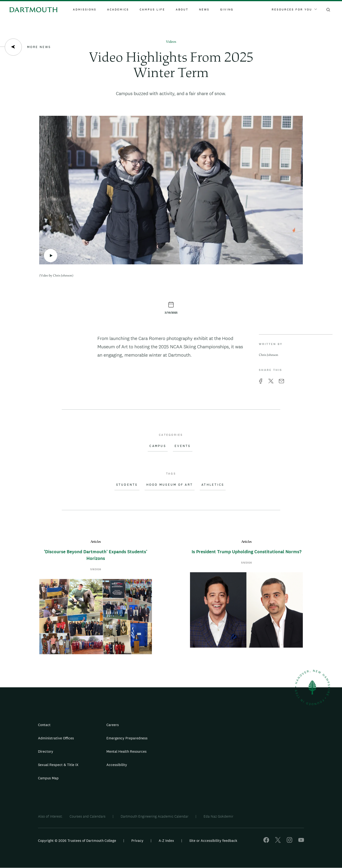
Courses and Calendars (88, 816)
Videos (171, 42)
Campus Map (48, 778)
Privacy (137, 841)
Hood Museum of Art (170, 485)
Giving (227, 10)
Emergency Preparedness (127, 738)
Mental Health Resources (126, 751)
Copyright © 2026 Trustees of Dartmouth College (77, 841)
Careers (113, 725)
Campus (158, 446)
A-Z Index (166, 841)
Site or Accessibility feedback (213, 841)
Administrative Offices (56, 738)
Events (183, 446)
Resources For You (294, 10)
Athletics (213, 485)
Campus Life (152, 10)
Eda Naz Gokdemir (218, 816)
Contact (44, 725)
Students (127, 485)
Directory (46, 751)
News (204, 10)
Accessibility (117, 765)
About (182, 10)
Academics (118, 10)
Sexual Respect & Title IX (58, 765)
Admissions (85, 10)
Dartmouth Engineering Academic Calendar (154, 816)
